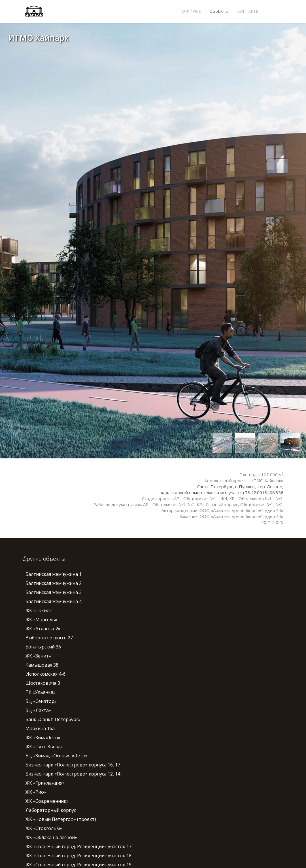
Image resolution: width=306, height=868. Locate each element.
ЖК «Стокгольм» (44, 828)
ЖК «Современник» (47, 801)
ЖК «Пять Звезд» (44, 747)
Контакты (248, 11)
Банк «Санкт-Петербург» (53, 719)
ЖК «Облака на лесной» (51, 837)
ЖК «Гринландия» (45, 783)
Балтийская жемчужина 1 (54, 574)
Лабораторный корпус (51, 810)
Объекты (219, 11)
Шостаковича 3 (43, 683)
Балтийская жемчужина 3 (54, 592)
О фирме (191, 11)
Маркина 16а (40, 728)
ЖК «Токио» (39, 610)
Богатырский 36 (43, 647)
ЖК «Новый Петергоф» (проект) (61, 819)
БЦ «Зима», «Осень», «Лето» (57, 756)
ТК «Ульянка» (41, 692)
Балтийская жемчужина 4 (54, 601)
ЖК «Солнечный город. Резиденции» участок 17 (78, 846)
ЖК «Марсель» (41, 620)
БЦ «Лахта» (38, 710)
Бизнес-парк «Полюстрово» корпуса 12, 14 (73, 774)
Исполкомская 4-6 (45, 674)
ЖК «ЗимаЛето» (43, 738)
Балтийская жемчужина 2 (54, 583)
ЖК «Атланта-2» (43, 629)
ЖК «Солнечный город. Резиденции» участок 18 (78, 856)
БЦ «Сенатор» (41, 701)
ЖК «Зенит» (38, 656)
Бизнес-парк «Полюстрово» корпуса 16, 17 (73, 765)
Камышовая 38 (42, 665)
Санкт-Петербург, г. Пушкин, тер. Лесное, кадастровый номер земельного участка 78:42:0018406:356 (222, 489)
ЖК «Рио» (36, 792)
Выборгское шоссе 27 (49, 638)
